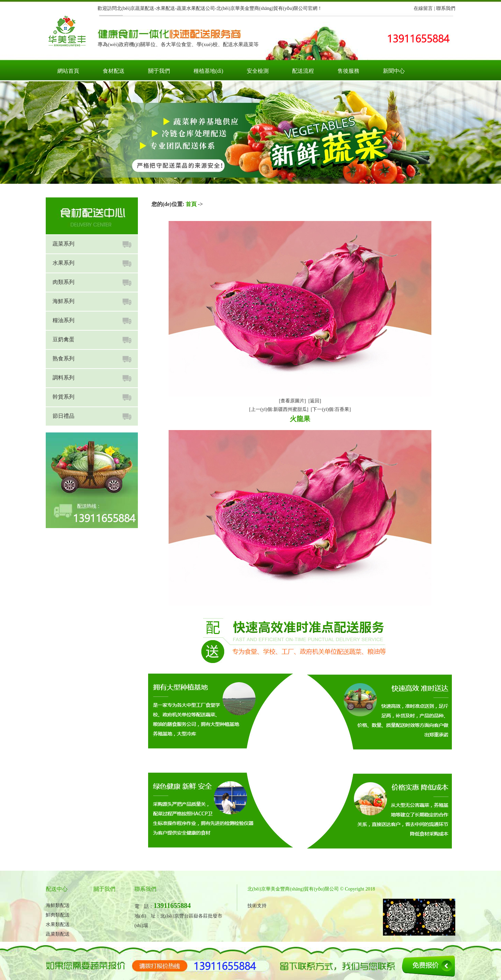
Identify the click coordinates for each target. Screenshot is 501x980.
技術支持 (257, 906)
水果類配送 (58, 924)
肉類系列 (63, 282)
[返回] (315, 401)
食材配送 (114, 71)
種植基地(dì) (208, 71)
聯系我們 (446, 8)
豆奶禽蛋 (63, 339)
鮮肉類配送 (58, 915)
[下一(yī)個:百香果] (331, 409)
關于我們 (159, 71)
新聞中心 (394, 71)
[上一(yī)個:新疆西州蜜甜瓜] (279, 409)
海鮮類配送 (58, 905)
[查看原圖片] (292, 401)
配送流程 (303, 71)
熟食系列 (63, 358)
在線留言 (423, 8)
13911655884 (172, 906)
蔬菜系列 (63, 244)
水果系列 (63, 263)
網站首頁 (68, 71)
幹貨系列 (63, 397)
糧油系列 (63, 320)
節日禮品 (63, 416)
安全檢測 (258, 71)
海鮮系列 (63, 301)
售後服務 (348, 71)
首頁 (191, 204)
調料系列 (63, 378)
